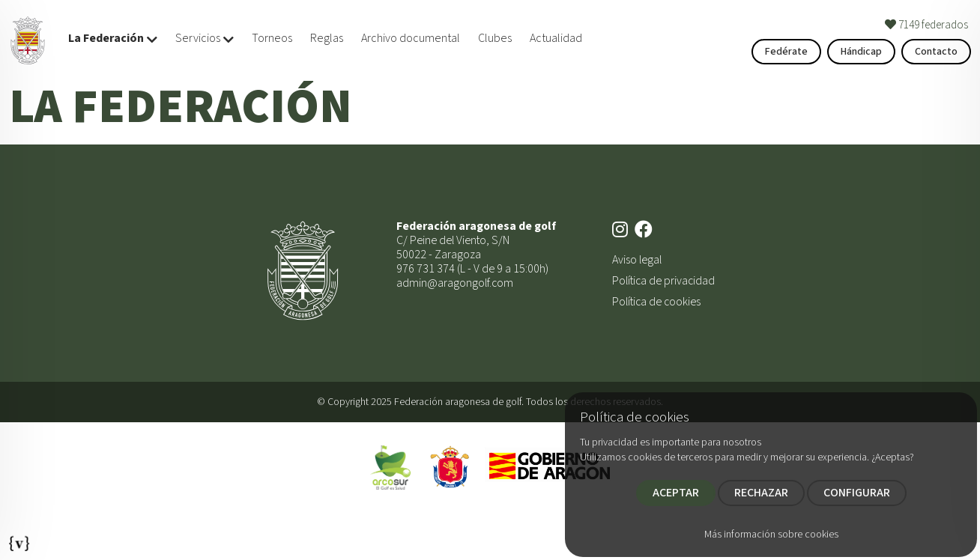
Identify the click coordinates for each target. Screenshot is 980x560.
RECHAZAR (761, 493)
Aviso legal (637, 260)
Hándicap (861, 52)
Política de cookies (656, 302)
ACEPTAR (676, 493)
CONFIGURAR (857, 493)
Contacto (936, 52)
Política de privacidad (663, 281)
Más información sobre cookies (771, 535)
